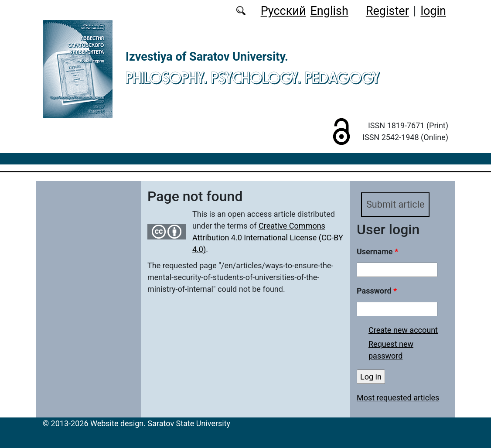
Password (377, 291)
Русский (283, 11)
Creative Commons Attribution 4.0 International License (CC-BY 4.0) (268, 238)
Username (377, 251)
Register (387, 11)
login (433, 11)
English (329, 11)
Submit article (395, 204)
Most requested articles (398, 398)
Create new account (403, 330)
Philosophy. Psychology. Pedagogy (252, 78)
